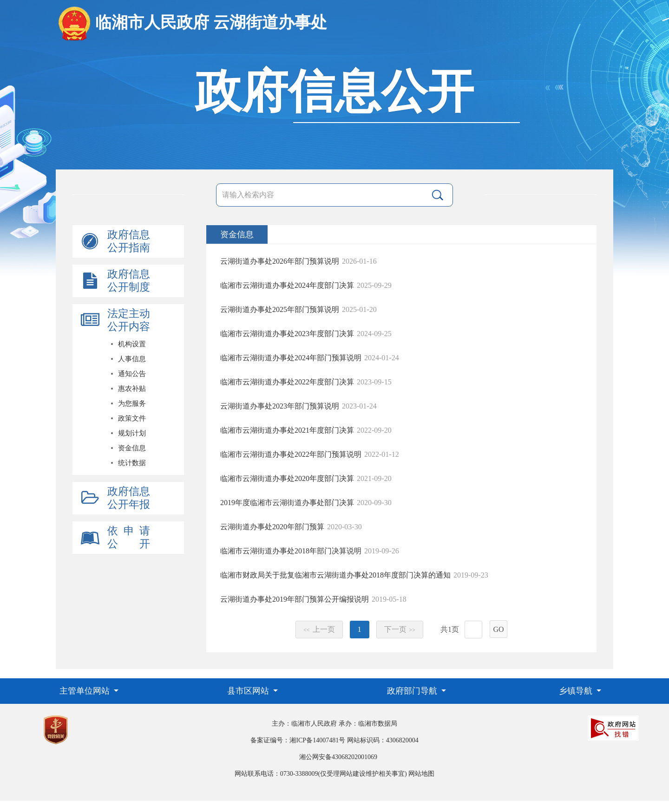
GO (498, 629)
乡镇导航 (577, 691)
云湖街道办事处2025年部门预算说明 (280, 309)
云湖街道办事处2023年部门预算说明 (280, 406)
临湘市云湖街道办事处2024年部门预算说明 (291, 358)
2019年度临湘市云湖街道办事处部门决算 (287, 503)
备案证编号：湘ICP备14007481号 (298, 740)
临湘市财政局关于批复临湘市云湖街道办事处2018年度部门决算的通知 (335, 575)
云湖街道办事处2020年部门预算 (272, 527)
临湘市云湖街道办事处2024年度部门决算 (287, 285)
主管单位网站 (86, 691)
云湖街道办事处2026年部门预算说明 (280, 261)
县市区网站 (249, 691)
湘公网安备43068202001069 (338, 757)
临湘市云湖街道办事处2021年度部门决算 (287, 430)
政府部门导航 (413, 691)
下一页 (400, 629)
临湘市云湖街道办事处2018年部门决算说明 (291, 551)
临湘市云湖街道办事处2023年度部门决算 (287, 334)
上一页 (319, 629)
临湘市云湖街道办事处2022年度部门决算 (287, 382)
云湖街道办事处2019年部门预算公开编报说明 (295, 599)
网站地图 (421, 774)
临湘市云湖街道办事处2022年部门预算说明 (291, 454)
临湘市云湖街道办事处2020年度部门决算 (287, 478)
